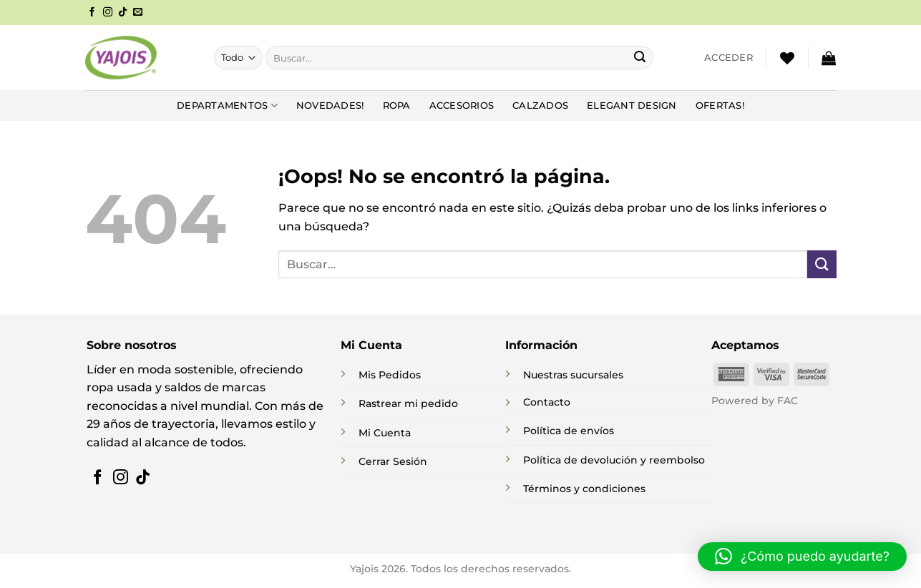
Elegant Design (632, 106)
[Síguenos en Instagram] (108, 13)
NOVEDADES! (330, 106)
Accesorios (462, 106)
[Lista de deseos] (787, 58)
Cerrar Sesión (393, 461)
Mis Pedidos (390, 375)
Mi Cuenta (385, 433)
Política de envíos (569, 431)
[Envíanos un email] (138, 13)
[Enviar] (640, 58)
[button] (728, 58)
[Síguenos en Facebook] (92, 13)
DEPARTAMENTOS (227, 106)
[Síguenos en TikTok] (123, 13)
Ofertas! (720, 106)
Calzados (540, 106)
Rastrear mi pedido (408, 403)
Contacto (547, 402)
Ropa (397, 106)
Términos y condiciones (584, 489)
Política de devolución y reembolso (614, 460)
